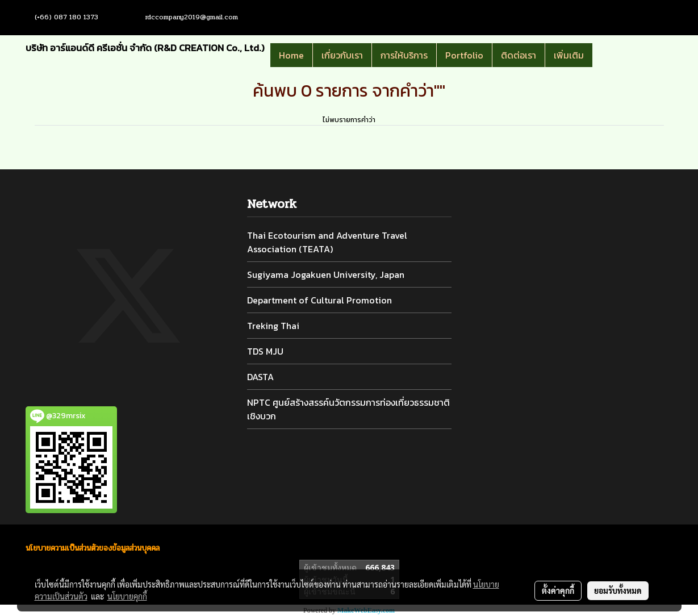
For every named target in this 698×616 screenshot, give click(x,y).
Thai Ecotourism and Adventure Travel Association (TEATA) (327, 242)
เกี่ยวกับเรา (342, 55)
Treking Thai (273, 326)
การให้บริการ (404, 55)
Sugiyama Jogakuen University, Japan (326, 274)
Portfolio (464, 55)
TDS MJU (265, 351)
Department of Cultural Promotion (319, 300)
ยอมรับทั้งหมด (618, 590)
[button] (609, 55)
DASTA (260, 377)
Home (291, 55)
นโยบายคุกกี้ (127, 596)
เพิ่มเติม (569, 55)
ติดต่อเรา (519, 55)
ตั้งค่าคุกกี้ (558, 590)
